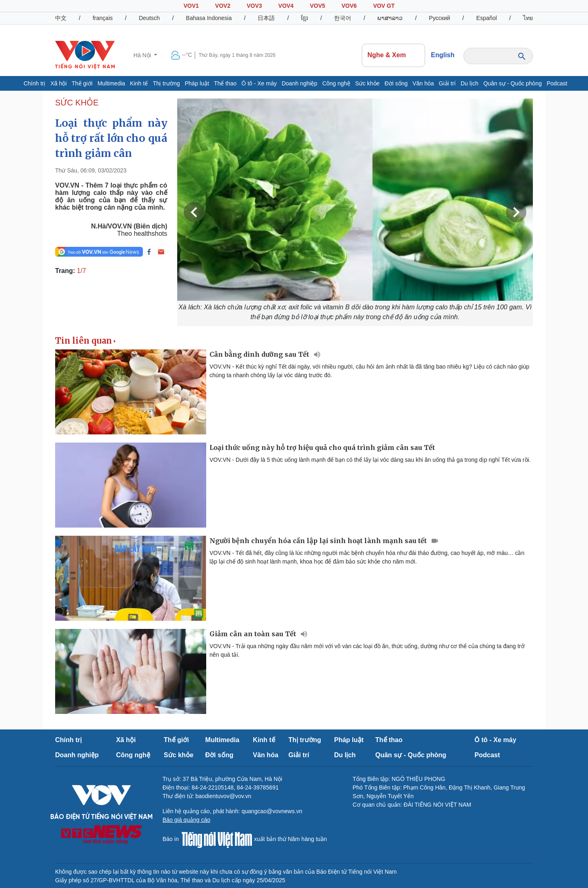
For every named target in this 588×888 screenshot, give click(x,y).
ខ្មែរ (304, 18)
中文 (61, 18)
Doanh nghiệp (300, 83)
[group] (355, 212)
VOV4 (286, 6)
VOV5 (317, 6)
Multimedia (111, 83)
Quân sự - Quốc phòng (513, 83)
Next (516, 212)
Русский (439, 18)
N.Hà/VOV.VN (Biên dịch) (129, 226)
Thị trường (166, 83)
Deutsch (149, 18)
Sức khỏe (367, 83)
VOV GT (384, 6)
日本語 (266, 18)
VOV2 (223, 6)
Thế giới (82, 83)
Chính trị (35, 83)
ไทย (528, 18)
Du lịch (470, 83)
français (103, 18)
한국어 (343, 18)
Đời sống (396, 83)
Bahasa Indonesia (209, 18)
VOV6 (349, 6)
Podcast (557, 83)
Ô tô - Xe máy (259, 83)
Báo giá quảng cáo (186, 820)
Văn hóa (423, 83)
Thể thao (225, 83)
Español (487, 18)
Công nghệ (336, 83)
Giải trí (447, 83)
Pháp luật (197, 83)
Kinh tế (139, 83)
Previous (194, 212)
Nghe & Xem (394, 55)
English (443, 55)
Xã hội (58, 83)
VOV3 (254, 6)
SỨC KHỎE (77, 103)
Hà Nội (143, 55)
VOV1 (191, 6)
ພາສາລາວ (390, 18)
